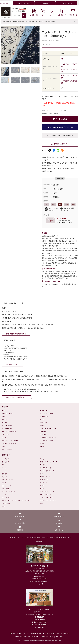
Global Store (39, 541)
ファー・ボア (6, 504)
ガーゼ (42, 459)
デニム (42, 419)
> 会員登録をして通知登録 (69, 70)
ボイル (4, 468)
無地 (3, 411)
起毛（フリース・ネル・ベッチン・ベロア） (16, 501)
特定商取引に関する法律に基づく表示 (27, 637)
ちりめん (5, 474)
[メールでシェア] (62, 150)
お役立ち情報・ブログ (52, 633)
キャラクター (44, 417)
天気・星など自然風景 (9, 431)
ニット (42, 486)
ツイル (4, 471)
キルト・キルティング (47, 471)
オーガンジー (6, 462)
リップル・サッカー (46, 498)
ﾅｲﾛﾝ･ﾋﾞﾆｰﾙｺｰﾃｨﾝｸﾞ (46, 495)
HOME (5, 21)
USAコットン (6, 422)
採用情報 (41, 633)
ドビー (42, 474)
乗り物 (42, 443)
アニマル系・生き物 (46, 414)
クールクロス (6, 498)
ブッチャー (5, 477)
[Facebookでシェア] (54, 150)
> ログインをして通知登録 (69, 65)
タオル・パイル (45, 477)
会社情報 (12, 633)
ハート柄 (43, 431)
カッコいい (5, 434)
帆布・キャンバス (7, 480)
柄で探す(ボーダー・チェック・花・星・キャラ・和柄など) (32, 21)
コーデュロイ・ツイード (48, 501)
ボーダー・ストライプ (9, 443)
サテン (42, 489)
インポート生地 (7, 425)
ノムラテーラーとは (23, 633)
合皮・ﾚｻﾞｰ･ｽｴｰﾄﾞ (7, 486)
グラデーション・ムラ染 (48, 437)
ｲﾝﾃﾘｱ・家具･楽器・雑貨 (48, 428)
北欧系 (42, 446)
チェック (5, 419)
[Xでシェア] (50, 150)
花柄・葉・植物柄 (7, 414)
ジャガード (43, 483)
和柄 (54, 21)
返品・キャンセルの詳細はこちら (17, 397)
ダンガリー (44, 465)
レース (4, 495)
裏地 (3, 507)
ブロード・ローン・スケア (49, 462)
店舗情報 (34, 633)
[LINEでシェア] (58, 150)
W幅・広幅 (5, 489)
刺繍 (3, 446)
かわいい (43, 434)
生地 (10, 21)
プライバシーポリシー (47, 637)
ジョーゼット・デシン (47, 492)
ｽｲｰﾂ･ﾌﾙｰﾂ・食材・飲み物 (10, 440)
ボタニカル (44, 422)
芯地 (41, 504)
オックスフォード (46, 468)
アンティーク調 (7, 428)
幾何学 (42, 425)
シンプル (5, 437)
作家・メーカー (7, 449)
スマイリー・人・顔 (46, 440)
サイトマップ (60, 637)
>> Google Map (39, 584)
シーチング (5, 459)
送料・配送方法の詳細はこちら (16, 334)
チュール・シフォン (8, 492)
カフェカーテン (45, 480)
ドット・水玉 (44, 411)
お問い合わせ (65, 633)
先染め (4, 483)
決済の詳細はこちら (12, 365)
